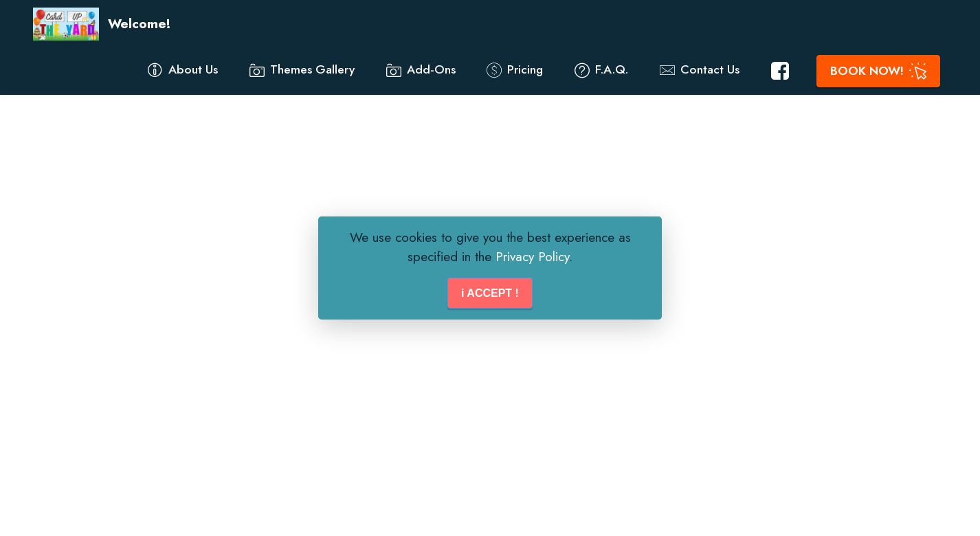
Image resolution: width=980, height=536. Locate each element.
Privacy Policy (532, 256)
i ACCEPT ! (490, 293)
